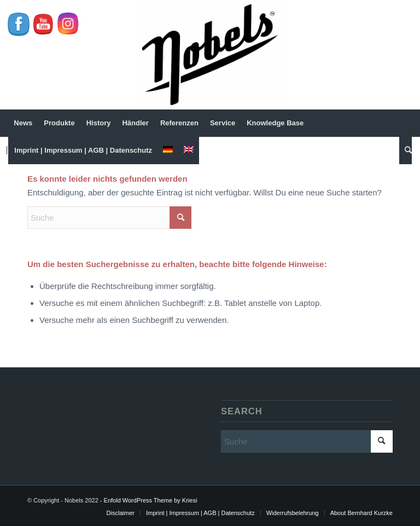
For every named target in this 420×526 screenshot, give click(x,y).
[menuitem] (23, 123)
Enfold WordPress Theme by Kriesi (151, 500)
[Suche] (406, 151)
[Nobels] (210, 55)
